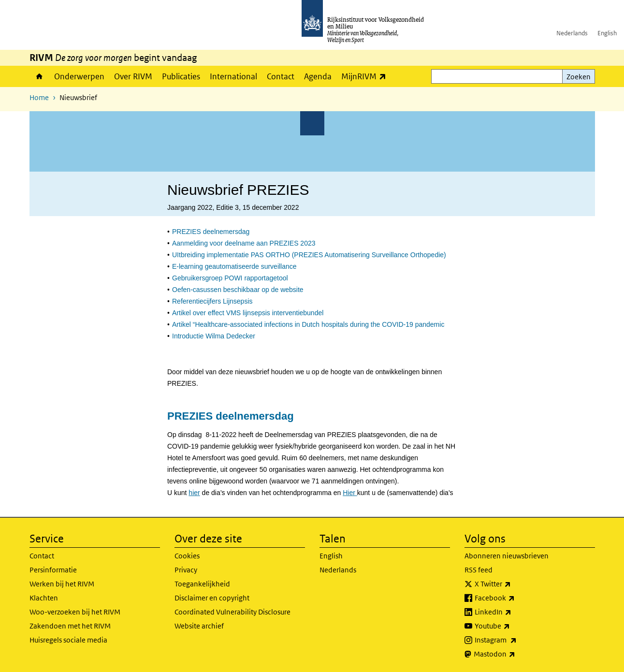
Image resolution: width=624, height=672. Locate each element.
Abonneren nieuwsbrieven (507, 556)
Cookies (187, 556)
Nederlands (572, 33)
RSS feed (479, 570)
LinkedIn (514, 612)
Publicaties (181, 76)
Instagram (517, 640)
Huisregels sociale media (68, 640)
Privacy (186, 570)
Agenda (318, 76)
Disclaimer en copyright (212, 598)
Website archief (199, 626)
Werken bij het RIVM (62, 584)
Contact (281, 76)
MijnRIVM (366, 76)
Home (39, 76)
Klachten (44, 598)
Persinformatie (53, 570)
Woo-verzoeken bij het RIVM (75, 612)
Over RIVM (133, 76)
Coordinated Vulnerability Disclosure (232, 612)
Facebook (516, 598)
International (233, 76)
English (607, 33)
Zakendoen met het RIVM (70, 626)
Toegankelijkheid (202, 584)
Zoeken (579, 77)
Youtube (514, 626)
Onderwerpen (79, 76)
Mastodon (516, 654)
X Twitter (514, 584)
